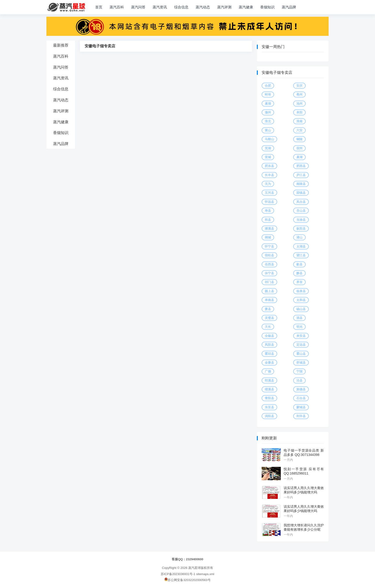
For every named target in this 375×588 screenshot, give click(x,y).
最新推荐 (61, 45)
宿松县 (269, 255)
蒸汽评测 (224, 7)
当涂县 (301, 220)
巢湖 (268, 104)
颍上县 (269, 291)
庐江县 (301, 175)
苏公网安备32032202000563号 (187, 580)
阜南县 (269, 300)
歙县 (299, 264)
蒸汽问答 (138, 7)
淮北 (268, 121)
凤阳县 (269, 345)
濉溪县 (269, 229)
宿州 (299, 148)
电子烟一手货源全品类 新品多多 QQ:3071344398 (304, 453)
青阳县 (269, 398)
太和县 (301, 300)
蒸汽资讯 (160, 7)
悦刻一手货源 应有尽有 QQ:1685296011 (304, 471)
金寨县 (269, 363)
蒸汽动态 (203, 7)
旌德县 (301, 389)
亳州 (299, 94)
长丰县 (269, 175)
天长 (268, 327)
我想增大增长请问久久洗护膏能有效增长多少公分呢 (304, 527)
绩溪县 (269, 389)
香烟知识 (267, 7)
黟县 (299, 273)
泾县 (299, 380)
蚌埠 (268, 94)
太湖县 (301, 246)
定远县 (301, 345)
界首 (299, 282)
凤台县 (301, 202)
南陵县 (301, 184)
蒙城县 (301, 407)
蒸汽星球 (194, 568)
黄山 (268, 130)
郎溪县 (269, 380)
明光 (299, 327)
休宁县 (269, 273)
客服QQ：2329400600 (187, 559)
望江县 (301, 255)
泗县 (299, 318)
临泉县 (301, 291)
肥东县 (269, 166)
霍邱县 (269, 354)
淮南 (299, 121)
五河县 (269, 193)
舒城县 (301, 363)
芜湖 (268, 148)
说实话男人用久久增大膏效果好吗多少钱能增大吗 (304, 490)
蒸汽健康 (246, 7)
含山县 (301, 211)
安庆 (299, 86)
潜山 (299, 237)
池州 (299, 104)
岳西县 (269, 264)
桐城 (268, 237)
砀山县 (301, 309)
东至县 (269, 407)
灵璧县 (269, 318)
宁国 (299, 371)
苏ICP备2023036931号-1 (178, 574)
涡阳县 (269, 416)
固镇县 (301, 193)
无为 (268, 184)
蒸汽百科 (117, 7)
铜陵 (299, 139)
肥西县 (301, 166)
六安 (299, 130)
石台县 (301, 398)
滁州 (268, 112)
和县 (268, 220)
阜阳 (299, 112)
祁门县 (269, 282)
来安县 (301, 336)
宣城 (268, 157)
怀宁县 (269, 246)
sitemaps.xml (205, 574)
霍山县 (301, 354)
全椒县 (269, 336)
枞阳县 (301, 229)
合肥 (268, 86)
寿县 (268, 211)
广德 (268, 371)
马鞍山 (269, 139)
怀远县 (269, 202)
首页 (99, 7)
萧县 (268, 309)
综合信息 (181, 7)
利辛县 (301, 416)
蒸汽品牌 (289, 7)
